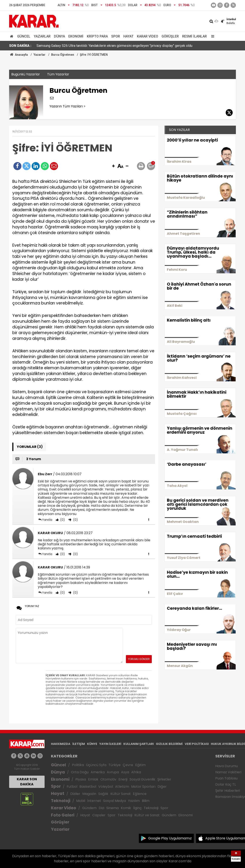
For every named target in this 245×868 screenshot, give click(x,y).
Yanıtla (47, 520)
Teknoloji (61, 801)
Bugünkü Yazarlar (26, 74)
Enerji (123, 779)
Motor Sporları (143, 787)
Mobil (81, 801)
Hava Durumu (227, 766)
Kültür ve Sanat (147, 815)
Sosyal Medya (115, 801)
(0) (62, 520)
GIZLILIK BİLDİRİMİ (169, 744)
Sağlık (103, 794)
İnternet (94, 801)
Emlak (93, 779)
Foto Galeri (63, 815)
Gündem (89, 808)
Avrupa (113, 772)
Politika (78, 765)
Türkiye (115, 765)
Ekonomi (76, 36)
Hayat (128, 36)
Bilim (146, 801)
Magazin (89, 794)
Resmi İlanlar (194, 36)
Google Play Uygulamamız (170, 838)
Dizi (101, 808)
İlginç (137, 808)
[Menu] (212, 36)
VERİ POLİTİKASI (197, 744)
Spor (116, 36)
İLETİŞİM (79, 744)
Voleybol (106, 787)
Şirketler (164, 779)
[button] (113, 166)
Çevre (128, 765)
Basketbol (88, 787)
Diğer (162, 787)
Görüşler (170, 36)
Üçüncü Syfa (96, 765)
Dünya (59, 36)
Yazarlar (42, 36)
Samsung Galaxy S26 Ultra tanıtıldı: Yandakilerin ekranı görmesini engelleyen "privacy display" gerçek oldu (114, 46)
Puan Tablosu (226, 778)
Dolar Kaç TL (226, 784)
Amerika (98, 772)
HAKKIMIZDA (61, 744)
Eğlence (140, 794)
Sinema (113, 808)
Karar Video (148, 36)
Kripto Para (97, 36)
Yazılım (134, 801)
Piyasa (81, 779)
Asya (125, 772)
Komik (126, 808)
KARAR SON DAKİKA (27, 782)
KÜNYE (92, 744)
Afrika (136, 772)
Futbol (72, 787)
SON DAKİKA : (20, 46)
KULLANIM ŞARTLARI (139, 744)
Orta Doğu (80, 772)
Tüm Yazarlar (58, 74)
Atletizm (122, 787)
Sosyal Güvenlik (142, 779)
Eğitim (140, 765)
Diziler (75, 794)
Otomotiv (108, 779)
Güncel (24, 36)
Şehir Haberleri (228, 791)
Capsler (99, 815)
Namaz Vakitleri (228, 772)
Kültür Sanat (121, 794)
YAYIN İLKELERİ (110, 744)
